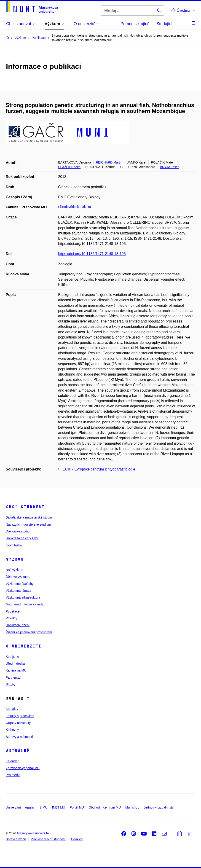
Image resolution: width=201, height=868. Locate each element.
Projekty (12, 618)
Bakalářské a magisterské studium (30, 517)
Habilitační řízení (18, 625)
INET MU (59, 807)
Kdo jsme (12, 657)
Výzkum (15, 559)
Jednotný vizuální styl (159, 807)
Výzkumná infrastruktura (23, 597)
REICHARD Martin (109, 162)
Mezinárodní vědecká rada (25, 604)
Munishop (132, 807)
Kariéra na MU (16, 670)
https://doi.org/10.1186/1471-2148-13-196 (92, 254)
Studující (164, 24)
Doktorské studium (19, 531)
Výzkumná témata (19, 591)
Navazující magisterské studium (28, 524)
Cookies (77, 839)
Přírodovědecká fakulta (74, 207)
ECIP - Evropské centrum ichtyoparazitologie (99, 469)
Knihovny (12, 730)
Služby (11, 684)
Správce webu (16, 839)
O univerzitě (24, 646)
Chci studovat (25, 507)
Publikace (13, 611)
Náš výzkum (14, 570)
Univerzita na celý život (22, 538)
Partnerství (13, 677)
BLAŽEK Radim (69, 167)
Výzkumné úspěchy (20, 584)
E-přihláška (14, 545)
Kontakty (12, 709)
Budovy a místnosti (19, 737)
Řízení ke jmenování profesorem (29, 632)
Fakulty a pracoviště (20, 716)
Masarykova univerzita (33, 833)
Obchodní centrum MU (105, 807)
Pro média (13, 775)
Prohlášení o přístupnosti (49, 839)
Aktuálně (18, 751)
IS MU (43, 807)
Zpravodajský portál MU (23, 768)
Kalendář (12, 761)
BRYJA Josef (169, 167)
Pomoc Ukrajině (135, 24)
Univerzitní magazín (20, 807)
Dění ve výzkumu (18, 577)
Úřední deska (15, 664)
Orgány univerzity (18, 723)
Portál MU (77, 807)
